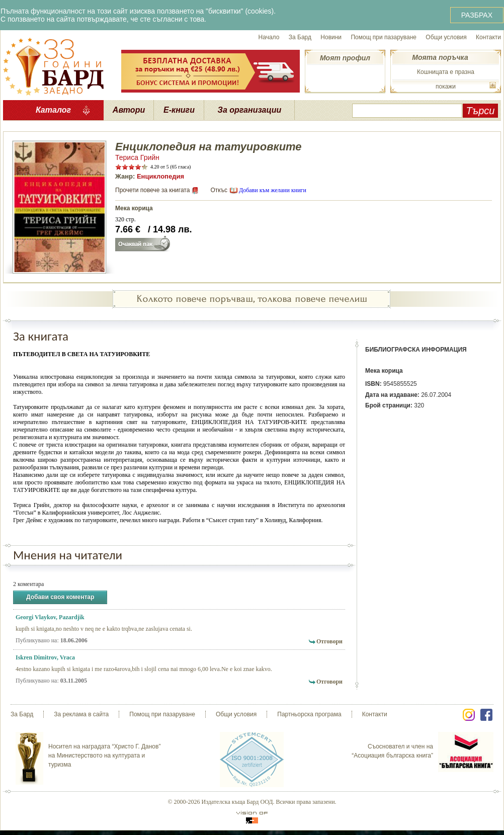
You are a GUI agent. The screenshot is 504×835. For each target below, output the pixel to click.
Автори (129, 110)
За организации (250, 110)
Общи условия (446, 37)
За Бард (300, 37)
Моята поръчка (440, 57)
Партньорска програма (309, 714)
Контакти (488, 37)
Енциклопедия (160, 176)
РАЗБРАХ (477, 15)
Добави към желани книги (273, 190)
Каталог (53, 110)
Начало (269, 37)
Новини (331, 37)
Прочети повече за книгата (152, 190)
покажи (446, 87)
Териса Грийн (137, 157)
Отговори (329, 641)
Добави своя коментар (60, 597)
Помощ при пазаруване (384, 37)
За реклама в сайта (81, 714)
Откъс (219, 190)
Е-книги (179, 110)
